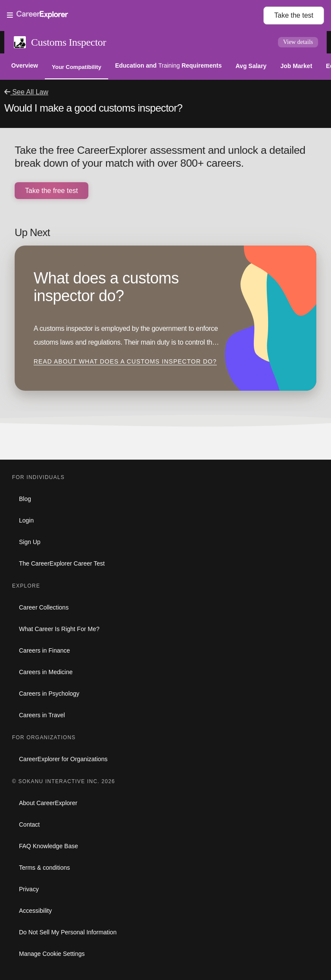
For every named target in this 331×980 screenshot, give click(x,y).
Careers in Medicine (46, 672)
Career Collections (44, 607)
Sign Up (30, 542)
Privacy (29, 889)
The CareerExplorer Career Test (62, 563)
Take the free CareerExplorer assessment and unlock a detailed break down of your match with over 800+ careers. (160, 157)
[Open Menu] (135, 16)
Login (26, 520)
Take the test (294, 15)
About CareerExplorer (48, 803)
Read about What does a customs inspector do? (125, 361)
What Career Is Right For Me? (59, 629)
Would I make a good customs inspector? (93, 108)
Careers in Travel (42, 715)
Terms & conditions (44, 868)
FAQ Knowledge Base (48, 846)
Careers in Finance (44, 650)
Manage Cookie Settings (52, 954)
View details (298, 42)
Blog (25, 499)
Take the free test (52, 191)
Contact (29, 824)
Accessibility (35, 911)
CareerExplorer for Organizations (63, 759)
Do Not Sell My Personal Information (68, 932)
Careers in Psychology (49, 694)
